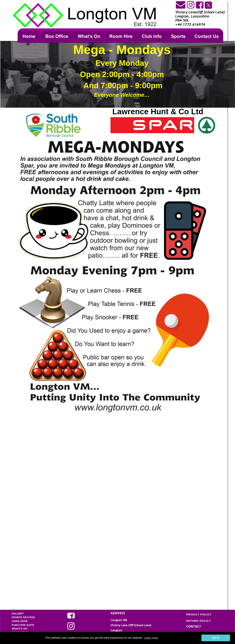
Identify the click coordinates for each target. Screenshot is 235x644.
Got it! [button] (216, 638)
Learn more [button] (151, 638)
